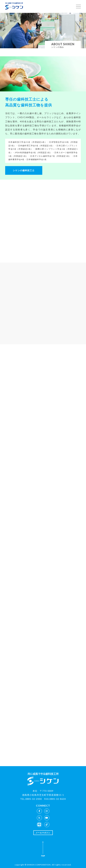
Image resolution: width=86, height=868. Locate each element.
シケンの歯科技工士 (24, 170)
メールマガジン (43, 833)
